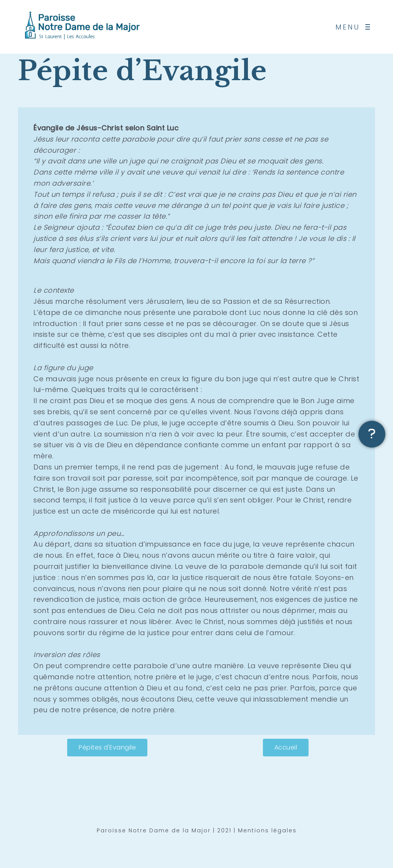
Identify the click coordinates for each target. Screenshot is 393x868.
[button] (107, 748)
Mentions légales (267, 832)
